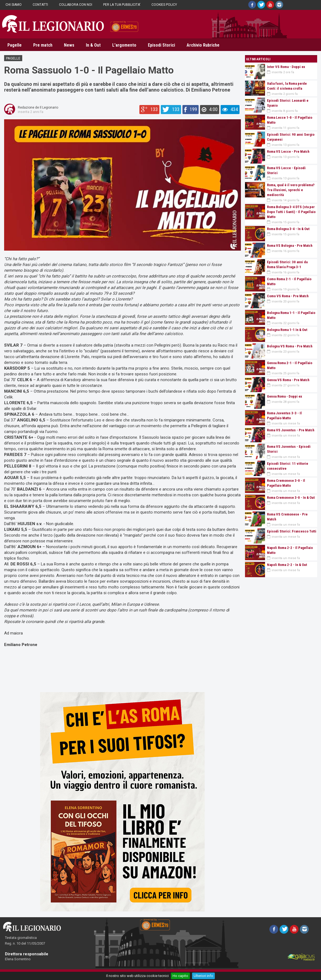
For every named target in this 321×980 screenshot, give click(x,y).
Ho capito (180, 976)
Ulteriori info (203, 976)
